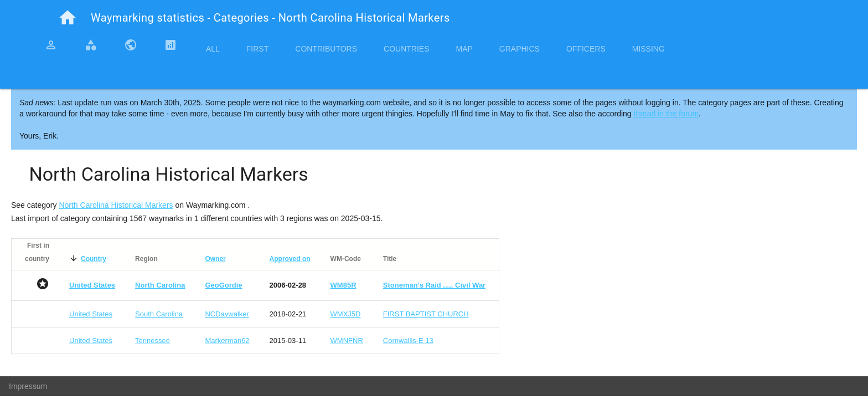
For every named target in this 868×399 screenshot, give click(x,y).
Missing (649, 49)
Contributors (326, 49)
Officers (586, 49)
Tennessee (153, 341)
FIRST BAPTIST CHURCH (426, 314)
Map (464, 49)
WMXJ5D (346, 314)
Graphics (520, 49)
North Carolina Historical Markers (116, 205)
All (213, 49)
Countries (406, 49)
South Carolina (159, 314)
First (257, 49)
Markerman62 (227, 341)
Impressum (28, 386)
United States (91, 314)
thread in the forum (666, 114)
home (68, 18)
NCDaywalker (227, 314)
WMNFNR (347, 341)
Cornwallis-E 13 (408, 341)
